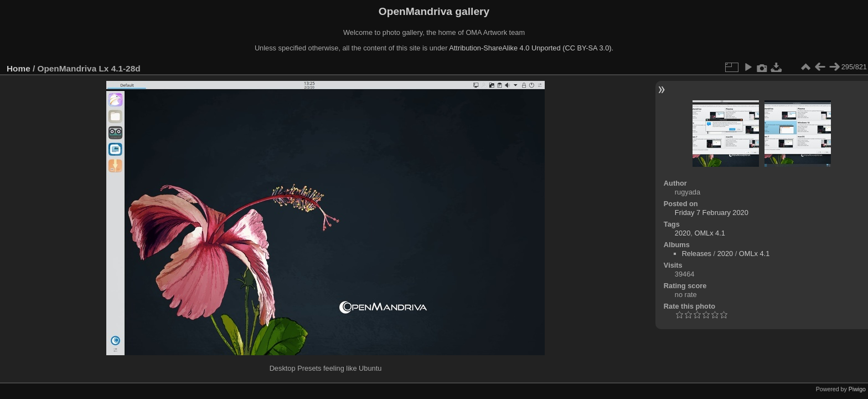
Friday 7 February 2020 (712, 213)
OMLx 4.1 (709, 233)
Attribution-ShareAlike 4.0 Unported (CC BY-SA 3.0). (531, 48)
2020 (683, 233)
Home (19, 68)
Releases (697, 254)
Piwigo (857, 389)
